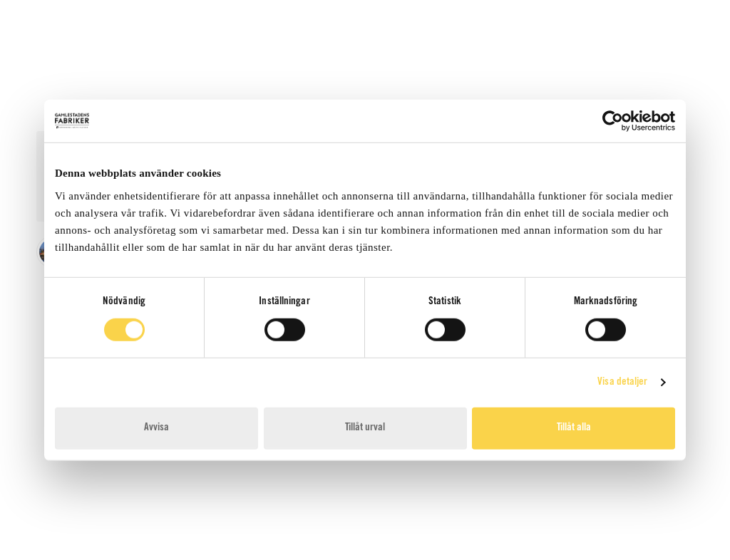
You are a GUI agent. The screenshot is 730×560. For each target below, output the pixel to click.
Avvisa (156, 428)
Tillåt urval (365, 428)
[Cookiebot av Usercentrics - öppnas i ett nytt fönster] (613, 121)
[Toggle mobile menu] (679, 66)
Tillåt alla (574, 428)
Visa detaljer (622, 382)
